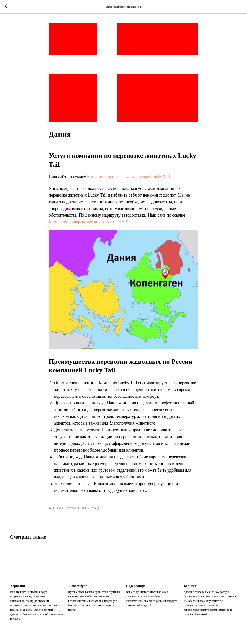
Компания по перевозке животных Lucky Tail (129, 177)
